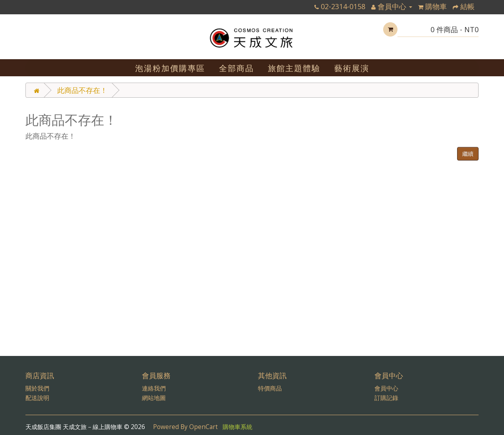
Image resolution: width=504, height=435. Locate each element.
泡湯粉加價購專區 (170, 68)
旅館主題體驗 (294, 68)
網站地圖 (154, 398)
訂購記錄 (386, 398)
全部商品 (236, 68)
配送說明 (37, 398)
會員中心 (386, 388)
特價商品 (270, 388)
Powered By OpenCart (185, 427)
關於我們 (37, 388)
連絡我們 (154, 388)
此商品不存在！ (82, 90)
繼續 (468, 154)
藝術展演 (352, 68)
